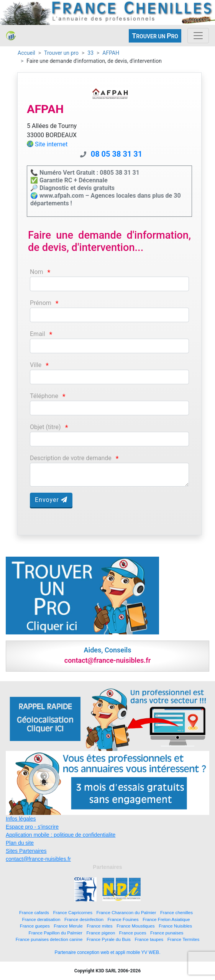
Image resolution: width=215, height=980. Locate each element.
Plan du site (20, 843)
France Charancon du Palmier (126, 912)
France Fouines (123, 919)
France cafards (34, 912)
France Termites (184, 939)
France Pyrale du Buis (109, 939)
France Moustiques (135, 926)
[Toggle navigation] (198, 36)
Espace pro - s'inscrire (32, 827)
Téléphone (44, 396)
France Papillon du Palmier (56, 933)
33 (90, 53)
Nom (37, 272)
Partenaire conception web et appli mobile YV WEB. (108, 952)
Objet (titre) (45, 427)
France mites (100, 926)
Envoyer (51, 500)
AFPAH (111, 53)
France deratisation (41, 919)
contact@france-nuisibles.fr (38, 859)
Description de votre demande (71, 458)
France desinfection (84, 919)
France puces (133, 933)
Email (38, 334)
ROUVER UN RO (155, 36)
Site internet (51, 144)
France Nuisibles (175, 926)
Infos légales (21, 819)
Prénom (41, 303)
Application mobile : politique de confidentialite (61, 835)
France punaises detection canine (49, 939)
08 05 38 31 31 (117, 154)
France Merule (68, 926)
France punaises (167, 933)
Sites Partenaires (26, 851)
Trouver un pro (61, 53)
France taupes (149, 939)
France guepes (35, 926)
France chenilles (176, 912)
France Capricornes (73, 912)
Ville (36, 365)
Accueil (26, 53)
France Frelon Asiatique (166, 919)
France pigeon (101, 933)
